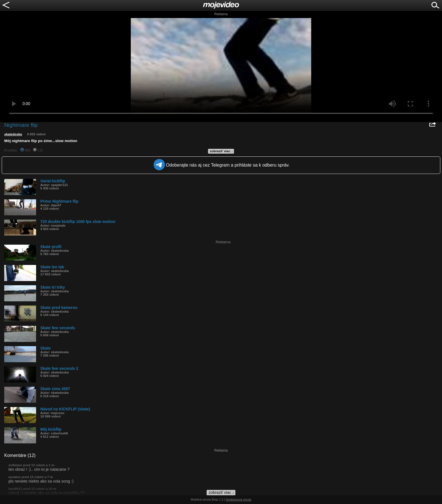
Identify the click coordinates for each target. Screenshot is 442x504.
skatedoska (13, 134)
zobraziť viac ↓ (222, 151)
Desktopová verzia (239, 499)
